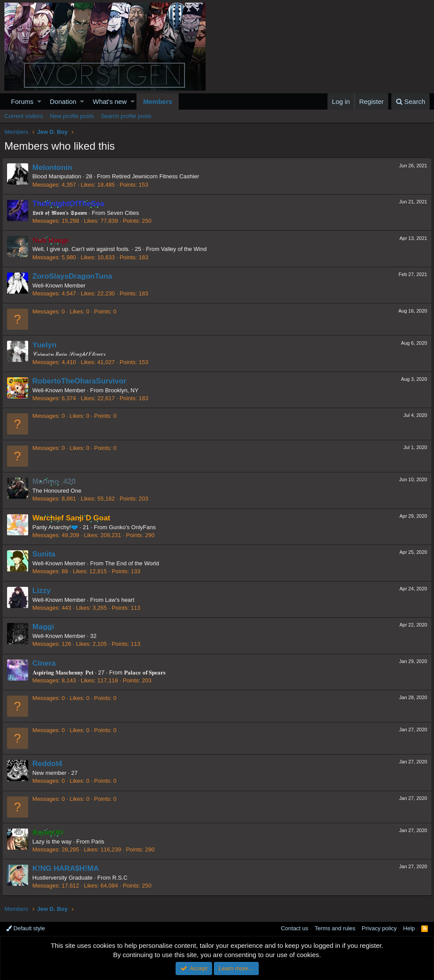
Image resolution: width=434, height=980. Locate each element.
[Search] (410, 101)
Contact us (294, 928)
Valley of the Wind (186, 249)
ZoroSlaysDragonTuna (75, 276)
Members (158, 101)
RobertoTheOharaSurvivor (82, 381)
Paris (100, 842)
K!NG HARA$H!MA (68, 868)
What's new (110, 101)
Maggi (46, 627)
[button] (39, 101)
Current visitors (24, 116)
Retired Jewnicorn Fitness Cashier (158, 176)
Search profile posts (126, 116)
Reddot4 (50, 764)
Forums (22, 101)
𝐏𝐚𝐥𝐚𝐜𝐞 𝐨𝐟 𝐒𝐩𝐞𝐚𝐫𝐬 (147, 672)
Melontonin (55, 168)
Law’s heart (122, 600)
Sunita (46, 554)
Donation (63, 101)
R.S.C (122, 878)
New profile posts (72, 116)
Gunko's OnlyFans (135, 527)
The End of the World (134, 563)
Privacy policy (379, 928)
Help (409, 928)
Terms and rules (335, 928)
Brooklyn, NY (124, 390)
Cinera (46, 663)
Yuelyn (47, 345)
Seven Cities (125, 213)
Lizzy (44, 591)
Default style (26, 928)
